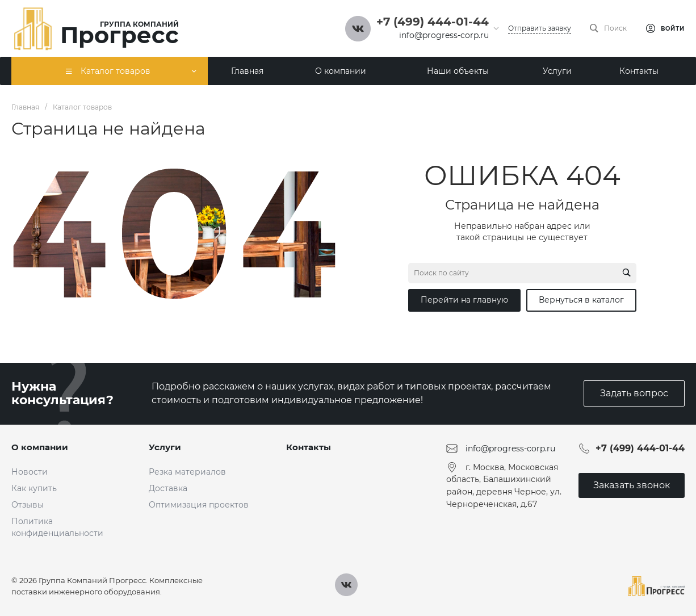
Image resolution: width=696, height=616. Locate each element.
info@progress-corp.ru (444, 35)
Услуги (165, 447)
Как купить (34, 488)
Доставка (168, 488)
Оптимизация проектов (199, 505)
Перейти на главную (464, 300)
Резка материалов (187, 472)
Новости (30, 472)
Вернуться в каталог (581, 300)
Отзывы (28, 505)
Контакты (309, 447)
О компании (40, 447)
